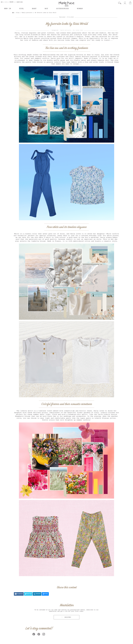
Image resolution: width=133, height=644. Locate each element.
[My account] (125, 3)
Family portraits (66, 30)
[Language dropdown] (3, 2)
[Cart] (130, 3)
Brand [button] (11, 2)
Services (20, 2)
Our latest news (78, 30)
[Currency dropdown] (7, 2)
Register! (68, 617)
